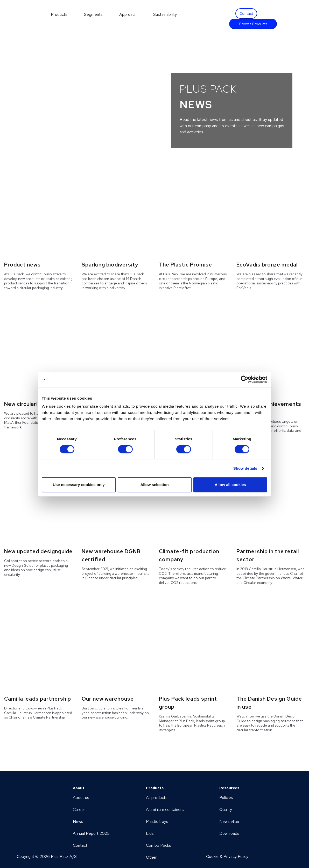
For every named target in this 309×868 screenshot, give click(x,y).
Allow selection (154, 485)
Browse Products (253, 24)
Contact (246, 13)
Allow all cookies (230, 485)
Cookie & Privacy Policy (227, 856)
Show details (245, 468)
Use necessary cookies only (79, 485)
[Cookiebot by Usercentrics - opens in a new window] (245, 379)
